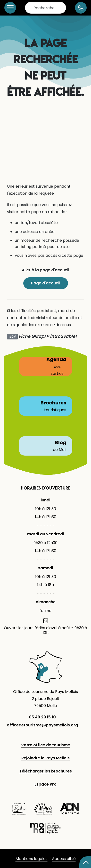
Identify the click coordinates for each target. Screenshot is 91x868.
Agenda (46, 366)
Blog (46, 446)
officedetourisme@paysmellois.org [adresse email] (42, 725)
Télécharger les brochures (46, 771)
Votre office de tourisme (46, 745)
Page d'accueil (46, 283)
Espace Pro (45, 784)
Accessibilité (64, 859)
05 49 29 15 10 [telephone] (42, 717)
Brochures (46, 406)
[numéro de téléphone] (81, 8)
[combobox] (46, 8)
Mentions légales (32, 859)
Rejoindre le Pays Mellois (45, 758)
